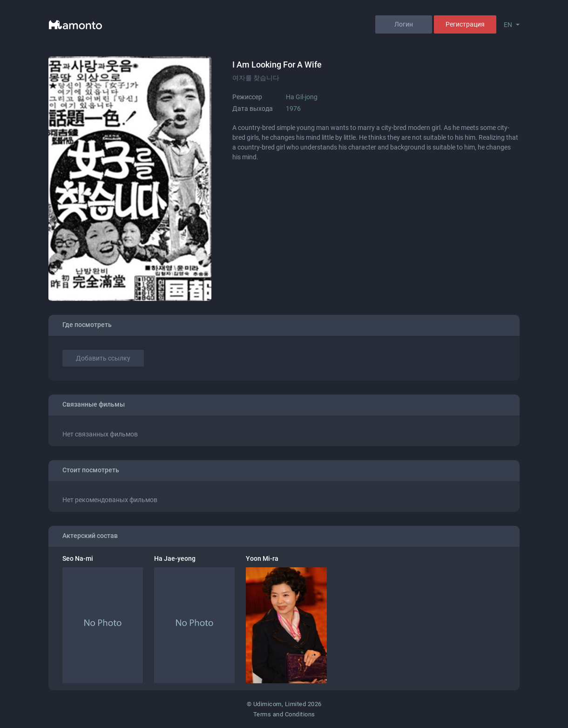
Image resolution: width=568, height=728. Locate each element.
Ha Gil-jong (302, 97)
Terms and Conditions (284, 714)
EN (508, 25)
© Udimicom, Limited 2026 (284, 704)
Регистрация (465, 24)
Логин (404, 24)
